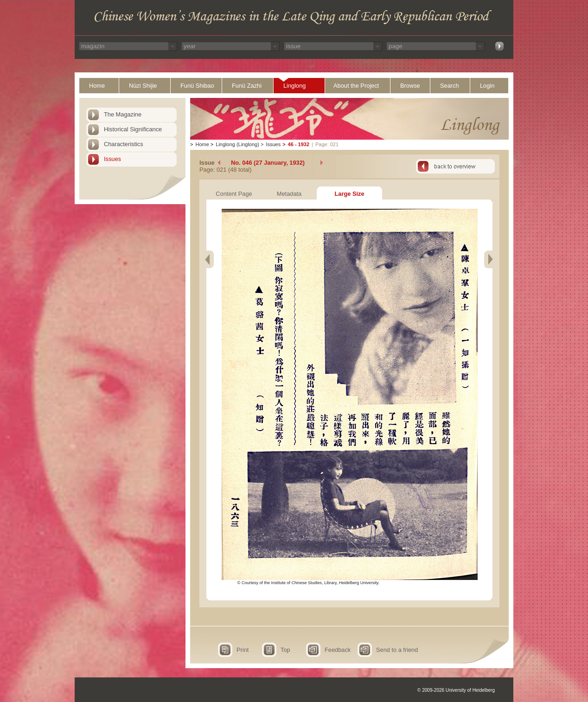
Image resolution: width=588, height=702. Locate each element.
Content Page (234, 194)
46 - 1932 (299, 144)
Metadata (289, 194)
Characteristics (124, 144)
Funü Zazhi (247, 86)
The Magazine (123, 114)
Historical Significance (133, 129)
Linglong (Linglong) (237, 144)
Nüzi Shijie (143, 86)
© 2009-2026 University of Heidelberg (456, 690)
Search (450, 86)
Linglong (294, 86)
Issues (112, 159)
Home (97, 86)
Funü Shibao (197, 86)
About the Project (356, 86)
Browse (410, 86)
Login (487, 86)
